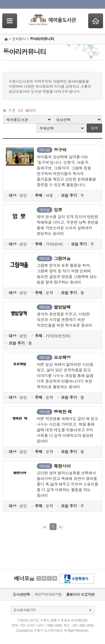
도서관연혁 (21, 594)
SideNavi (10, 21)
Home (96, 21)
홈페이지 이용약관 (80, 594)
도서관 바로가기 (25, 610)
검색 (94, 128)
